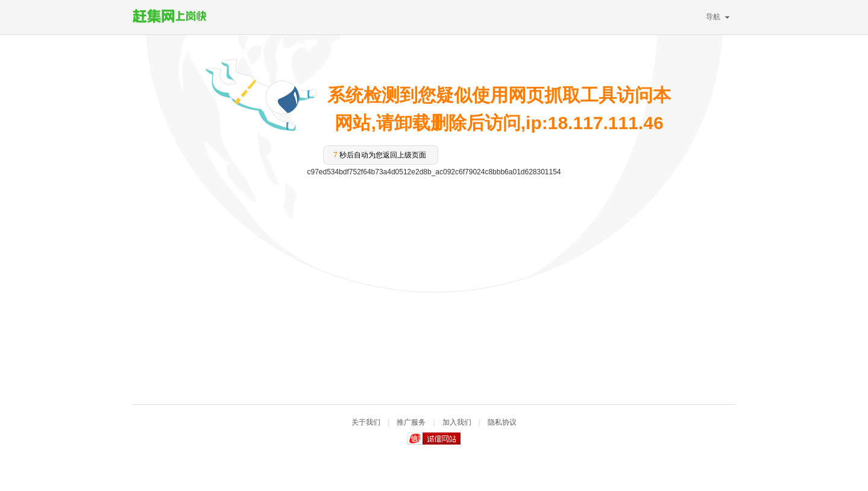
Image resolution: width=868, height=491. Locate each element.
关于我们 (366, 422)
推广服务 (411, 422)
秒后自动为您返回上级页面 (380, 155)
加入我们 (457, 422)
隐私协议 (502, 422)
